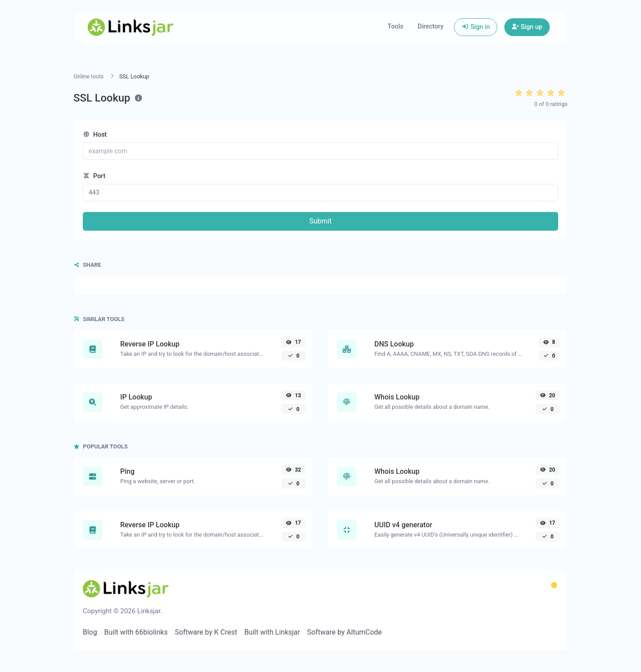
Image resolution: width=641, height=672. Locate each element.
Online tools (89, 76)
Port (94, 176)
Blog (90, 632)
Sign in (476, 27)
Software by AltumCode (345, 632)
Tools (396, 26)
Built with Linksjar (272, 632)
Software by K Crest (206, 632)
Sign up (527, 27)
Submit (320, 221)
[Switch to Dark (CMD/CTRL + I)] (554, 586)
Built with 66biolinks (136, 632)
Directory (430, 26)
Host (95, 135)
